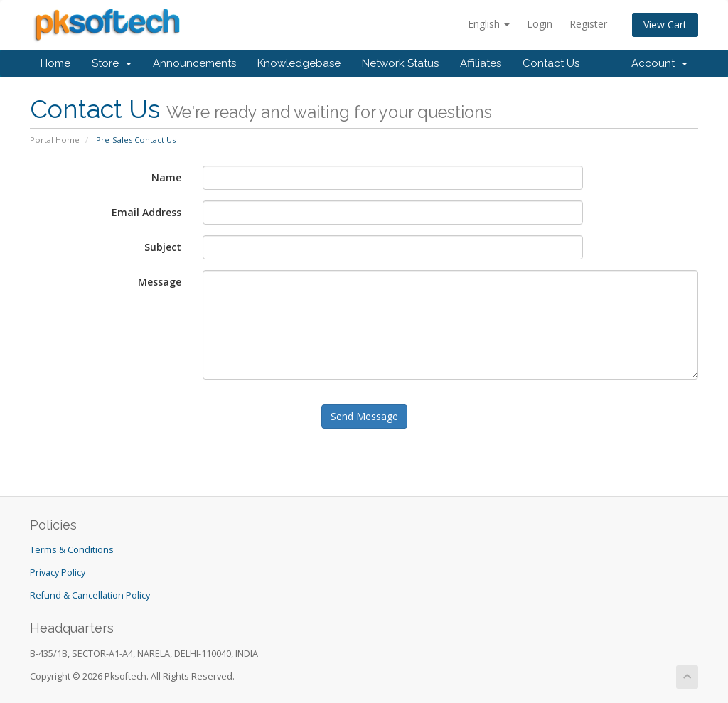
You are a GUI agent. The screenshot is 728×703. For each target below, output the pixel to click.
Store (112, 63)
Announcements (194, 63)
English (489, 24)
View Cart (665, 25)
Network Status (400, 63)
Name (166, 177)
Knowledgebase (299, 63)
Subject (163, 247)
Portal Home (55, 140)
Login (540, 24)
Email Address (146, 212)
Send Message (364, 416)
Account (659, 63)
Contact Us (551, 63)
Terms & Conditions (72, 550)
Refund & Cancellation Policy (90, 595)
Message (160, 282)
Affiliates (481, 63)
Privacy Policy (58, 573)
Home (55, 63)
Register (588, 24)
